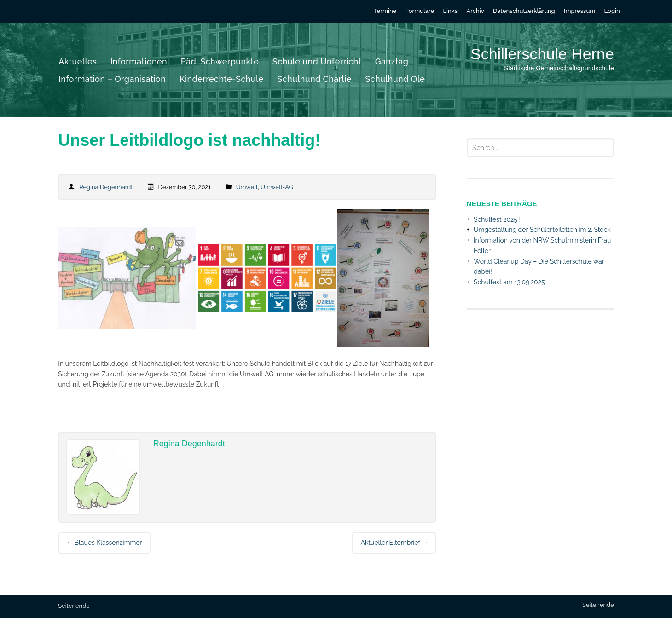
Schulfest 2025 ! (497, 219)
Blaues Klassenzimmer (104, 543)
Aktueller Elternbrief (394, 543)
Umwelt (247, 187)
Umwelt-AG (277, 187)
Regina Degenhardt (106, 187)
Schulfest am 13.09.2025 (509, 282)
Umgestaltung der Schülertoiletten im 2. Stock (542, 230)
